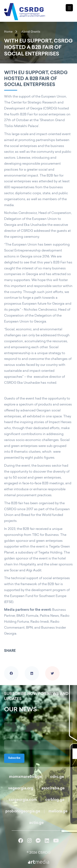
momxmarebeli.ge (25, 777)
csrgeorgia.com (23, 800)
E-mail (9, 738)
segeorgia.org (21, 788)
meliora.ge (58, 811)
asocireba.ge (53, 788)
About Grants (31, 32)
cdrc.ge (57, 777)
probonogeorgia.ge (23, 811)
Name (8, 720)
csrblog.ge (55, 800)
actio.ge (36, 823)
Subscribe (14, 758)
